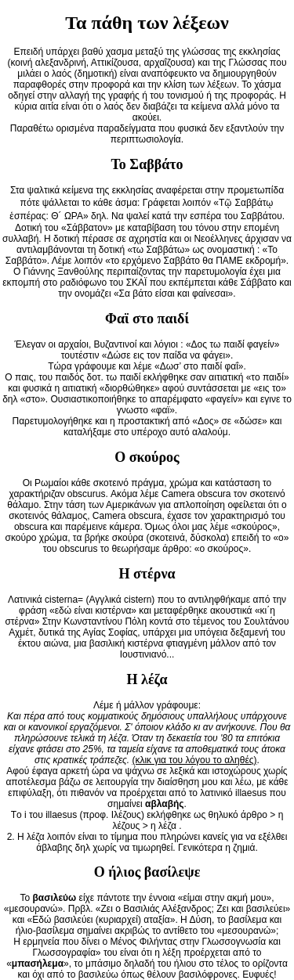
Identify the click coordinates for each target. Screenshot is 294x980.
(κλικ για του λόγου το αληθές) (194, 760)
